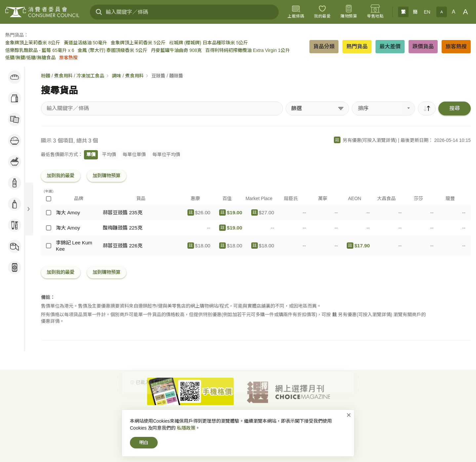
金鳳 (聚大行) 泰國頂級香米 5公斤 (113, 50)
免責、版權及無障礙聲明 (283, 421)
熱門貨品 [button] (357, 46)
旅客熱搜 (68, 58)
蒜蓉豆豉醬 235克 (123, 212)
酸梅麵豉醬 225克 (123, 228)
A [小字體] (441, 12)
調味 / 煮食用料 (128, 76)
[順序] (427, 108)
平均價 (109, 154)
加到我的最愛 (60, 176)
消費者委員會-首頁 (163, 421)
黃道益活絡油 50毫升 (85, 43)
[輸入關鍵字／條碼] (184, 12)
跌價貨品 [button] (423, 46)
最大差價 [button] (390, 46)
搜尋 (455, 108)
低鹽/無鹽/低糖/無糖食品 (30, 58)
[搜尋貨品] (162, 108)
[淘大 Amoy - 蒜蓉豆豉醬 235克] (49, 213)
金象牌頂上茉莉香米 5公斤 (138, 43)
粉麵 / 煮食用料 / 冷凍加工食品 (73, 76)
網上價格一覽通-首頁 (208, 421)
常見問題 (322, 421)
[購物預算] (349, 12)
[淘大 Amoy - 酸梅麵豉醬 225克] (49, 228)
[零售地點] (375, 12)
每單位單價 (134, 154)
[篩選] (317, 108)
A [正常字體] (454, 12)
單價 (91, 154)
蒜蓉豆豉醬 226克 (123, 246)
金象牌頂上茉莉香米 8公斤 (33, 43)
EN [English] (427, 12)
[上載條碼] (296, 12)
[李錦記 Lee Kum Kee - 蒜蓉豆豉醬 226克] (49, 246)
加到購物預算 (106, 176)
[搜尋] (99, 12)
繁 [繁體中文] (403, 12)
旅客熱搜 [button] (456, 46)
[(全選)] (49, 199)
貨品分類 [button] (324, 46)
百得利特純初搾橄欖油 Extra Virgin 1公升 (248, 50)
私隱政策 (244, 421)
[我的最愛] (322, 12)
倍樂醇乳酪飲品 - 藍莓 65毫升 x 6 (40, 50)
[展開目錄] (28, 209)
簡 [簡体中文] (415, 12)
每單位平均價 (166, 154)
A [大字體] (466, 12)
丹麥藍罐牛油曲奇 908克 (176, 50)
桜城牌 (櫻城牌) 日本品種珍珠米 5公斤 (209, 43)
